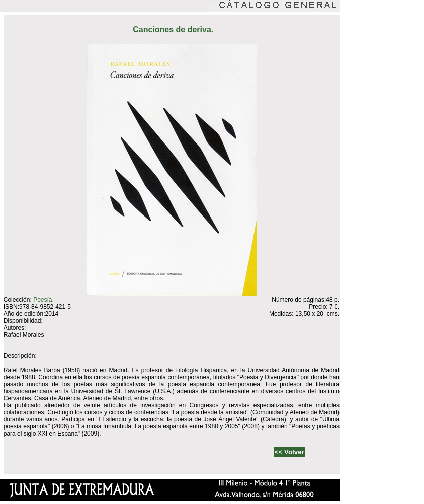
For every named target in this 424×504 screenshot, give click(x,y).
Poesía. (44, 300)
